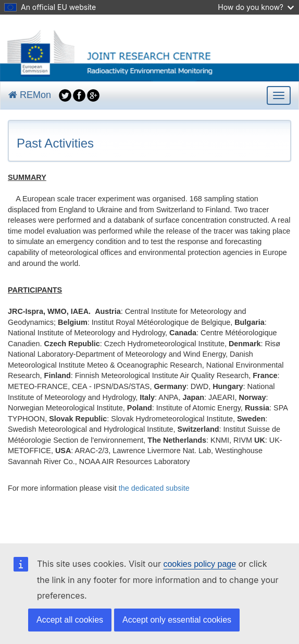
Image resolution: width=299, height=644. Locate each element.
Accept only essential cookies (177, 620)
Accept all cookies (70, 620)
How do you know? (256, 7)
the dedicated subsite (154, 488)
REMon (30, 95)
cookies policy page (200, 564)
